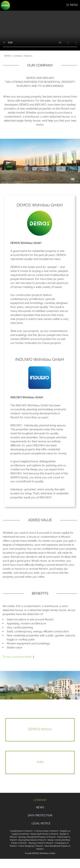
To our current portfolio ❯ (19, 657)
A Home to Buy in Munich (46, 831)
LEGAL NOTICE (41, 823)
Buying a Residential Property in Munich (37, 837)
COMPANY (40, 800)
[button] (68, 5)
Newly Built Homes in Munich (44, 834)
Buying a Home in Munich (41, 843)
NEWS (40, 807)
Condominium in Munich (21, 831)
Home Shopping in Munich (31, 846)
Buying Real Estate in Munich (32, 840)
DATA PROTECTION (40, 815)
